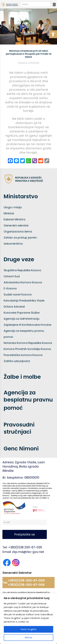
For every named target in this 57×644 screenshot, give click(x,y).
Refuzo (29, 637)
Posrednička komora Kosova (23, 355)
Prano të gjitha (29, 629)
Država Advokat (14, 307)
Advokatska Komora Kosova (23, 282)
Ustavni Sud (12, 276)
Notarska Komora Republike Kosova (28, 343)
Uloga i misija (13, 207)
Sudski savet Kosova (18, 294)
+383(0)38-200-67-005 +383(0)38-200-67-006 (26, 583)
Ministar (9, 213)
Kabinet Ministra (14, 219)
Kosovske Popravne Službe (22, 313)
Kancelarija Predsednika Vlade (24, 301)
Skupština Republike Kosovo (22, 270)
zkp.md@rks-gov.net (28, 552)
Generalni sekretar (16, 225)
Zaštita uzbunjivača (17, 361)
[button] (53, 34)
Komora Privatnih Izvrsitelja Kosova (27, 349)
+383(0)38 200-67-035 (25, 547)
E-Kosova (10, 288)
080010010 (32, 478)
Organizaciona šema (18, 231)
